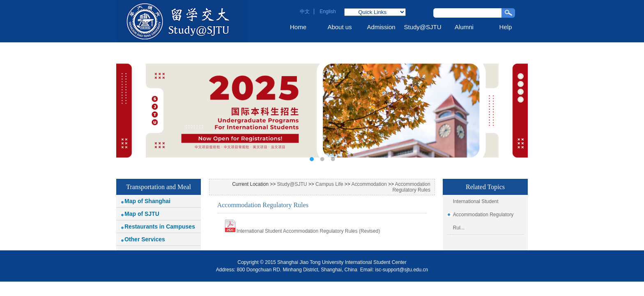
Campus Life (329, 184)
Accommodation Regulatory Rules (412, 187)
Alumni (464, 27)
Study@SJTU (422, 27)
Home (298, 27)
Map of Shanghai (147, 201)
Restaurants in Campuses (160, 227)
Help (506, 27)
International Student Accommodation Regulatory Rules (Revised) (308, 231)
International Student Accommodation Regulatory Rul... (483, 215)
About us (339, 27)
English (328, 12)
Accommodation (369, 184)
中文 (305, 12)
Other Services (145, 239)
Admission (381, 27)
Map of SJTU (142, 214)
